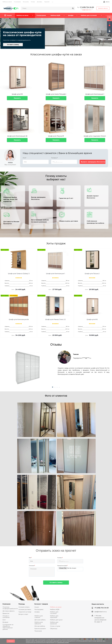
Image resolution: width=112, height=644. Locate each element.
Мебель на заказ (56, 607)
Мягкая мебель (40, 626)
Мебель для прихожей (54, 617)
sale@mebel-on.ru (87, 10)
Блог (4, 620)
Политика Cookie (63, 642)
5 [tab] (61, 387)
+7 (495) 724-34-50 (87, 7)
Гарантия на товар (25, 612)
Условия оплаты (24, 607)
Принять (11, 641)
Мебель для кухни (56, 620)
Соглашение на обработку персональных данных (8, 627)
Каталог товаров (41, 604)
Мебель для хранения (54, 623)
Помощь (22, 604)
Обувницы (54, 629)
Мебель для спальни (39, 617)
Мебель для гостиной (54, 613)
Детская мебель (40, 620)
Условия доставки (25, 609)
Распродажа (39, 609)
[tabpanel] (56, 368)
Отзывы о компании (6, 617)
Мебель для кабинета (39, 623)
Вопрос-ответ (23, 614)
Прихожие (38, 631)
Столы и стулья (55, 626)
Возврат (5, 622)
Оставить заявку (13, 45)
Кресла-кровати (40, 629)
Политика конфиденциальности (10, 608)
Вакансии (6, 613)
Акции (37, 607)
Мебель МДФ (55, 609)
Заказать (17, 98)
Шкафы (37, 612)
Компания (7, 604)
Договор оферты (9, 611)
